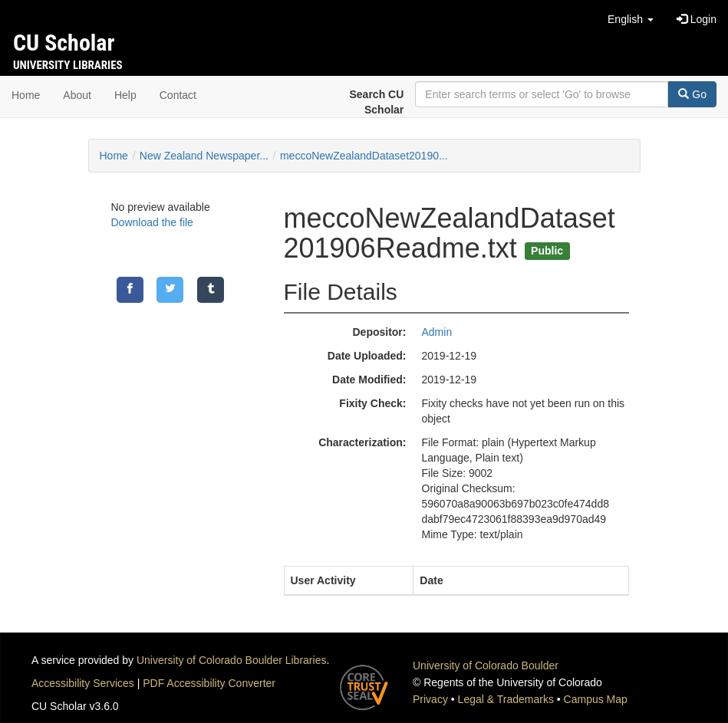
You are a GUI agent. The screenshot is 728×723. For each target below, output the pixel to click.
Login (697, 19)
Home (26, 95)
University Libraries (68, 65)
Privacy (430, 699)
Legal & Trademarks (506, 699)
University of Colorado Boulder (486, 665)
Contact (178, 95)
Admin (437, 332)
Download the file (152, 222)
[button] (631, 19)
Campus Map (596, 699)
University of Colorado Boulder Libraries (231, 660)
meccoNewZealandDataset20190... (364, 156)
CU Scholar (64, 43)
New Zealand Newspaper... (204, 156)
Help (125, 95)
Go (692, 94)
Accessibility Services (83, 683)
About (77, 95)
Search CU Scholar (377, 102)
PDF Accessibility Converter (209, 683)
